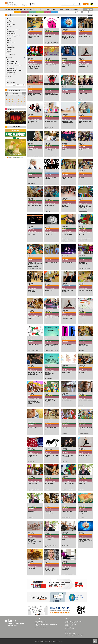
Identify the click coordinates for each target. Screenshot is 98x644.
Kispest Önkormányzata (40, 621)
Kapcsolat (74, 9)
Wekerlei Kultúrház (11, 74)
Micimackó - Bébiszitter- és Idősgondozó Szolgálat (46, 624)
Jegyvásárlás (88, 9)
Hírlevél (78, 12)
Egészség (9, 26)
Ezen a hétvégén (11, 83)
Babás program (11, 21)
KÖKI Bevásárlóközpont (40, 623)
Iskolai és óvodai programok (14, 35)
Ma (8, 79)
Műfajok (8, 19)
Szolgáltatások (64, 9)
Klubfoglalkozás (11, 42)
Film (8, 28)
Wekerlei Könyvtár (11, 72)
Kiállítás (9, 40)
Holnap (9, 81)
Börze (9, 23)
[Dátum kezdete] (10, 85)
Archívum (76, 4)
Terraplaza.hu (38, 626)
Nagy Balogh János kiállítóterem (14, 70)
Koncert (9, 44)
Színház (9, 53)
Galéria (84, 12)
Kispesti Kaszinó (11, 67)
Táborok (40, 12)
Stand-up (9, 51)
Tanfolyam (25, 12)
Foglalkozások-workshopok (13, 30)
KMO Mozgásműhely (12, 69)
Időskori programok (12, 33)
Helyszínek (9, 58)
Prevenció (55, 12)
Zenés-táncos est (11, 55)
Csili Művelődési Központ (40, 627)
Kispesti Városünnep (31, 9)
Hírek (55, 9)
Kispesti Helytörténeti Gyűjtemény (15, 65)
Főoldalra (90, 15)
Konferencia (10, 46)
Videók (90, 12)
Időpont (8, 77)
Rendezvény (18, 12)
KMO (8, 60)
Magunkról (9, 9)
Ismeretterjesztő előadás (13, 37)
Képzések (47, 12)
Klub (33, 12)
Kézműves (10, 39)
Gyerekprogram (11, 32)
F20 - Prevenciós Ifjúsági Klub (14, 62)
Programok (18, 9)
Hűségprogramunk (45, 9)
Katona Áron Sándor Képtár (13, 63)
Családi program (11, 24)
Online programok (11, 48)
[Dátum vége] (20, 85)
